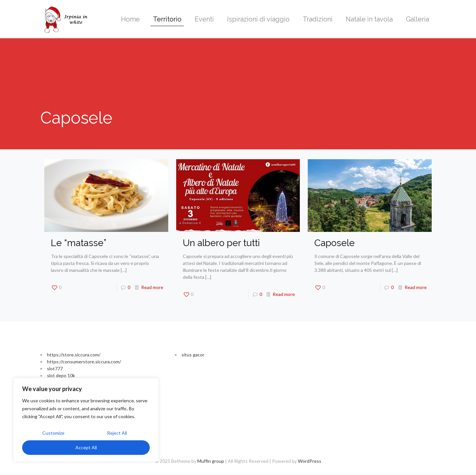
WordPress (310, 461)
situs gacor (193, 355)
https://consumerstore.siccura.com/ (84, 362)
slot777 (55, 368)
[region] (86, 420)
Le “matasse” (79, 243)
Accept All (86, 447)
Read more (152, 287)
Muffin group (211, 461)
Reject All (117, 433)
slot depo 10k (61, 375)
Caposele (335, 243)
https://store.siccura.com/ (74, 355)
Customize (53, 433)
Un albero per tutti (221, 243)
